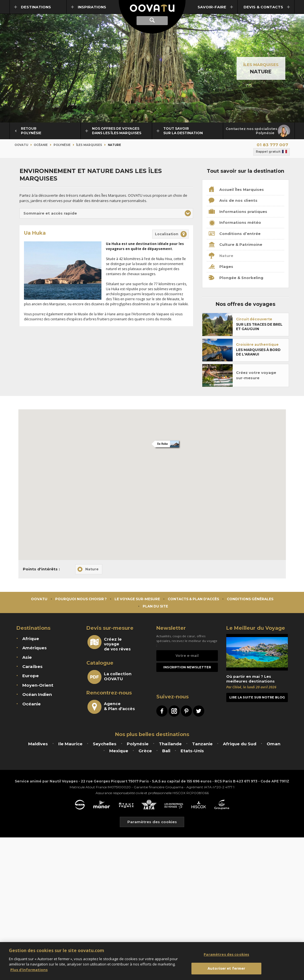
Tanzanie (202, 744)
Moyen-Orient (38, 685)
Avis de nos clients (233, 201)
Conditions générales (250, 599)
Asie (27, 657)
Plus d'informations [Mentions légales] (29, 970)
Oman (273, 744)
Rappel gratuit (272, 152)
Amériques (35, 648)
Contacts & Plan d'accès (193, 599)
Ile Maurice (70, 744)
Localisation (167, 234)
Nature (221, 256)
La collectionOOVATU (110, 677)
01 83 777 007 (272, 145)
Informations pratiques (238, 212)
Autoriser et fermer (226, 968)
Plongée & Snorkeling (236, 278)
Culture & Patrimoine (235, 245)
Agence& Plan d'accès (111, 707)
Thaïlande (170, 744)
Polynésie (62, 145)
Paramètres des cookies (152, 822)
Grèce (145, 751)
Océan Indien (37, 694)
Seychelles (105, 744)
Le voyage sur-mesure (137, 599)
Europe (31, 676)
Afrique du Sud (240, 744)
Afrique (31, 639)
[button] (106, 213)
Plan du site (155, 606)
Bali (166, 751)
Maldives (38, 744)
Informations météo (235, 223)
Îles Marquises (261, 65)
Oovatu (21, 145)
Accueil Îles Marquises (236, 190)
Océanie (41, 145)
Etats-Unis (192, 751)
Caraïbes (32, 666)
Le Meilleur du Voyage (256, 628)
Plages (221, 267)
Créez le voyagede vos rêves (109, 643)
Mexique (119, 751)
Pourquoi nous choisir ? (81, 599)
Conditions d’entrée (235, 234)
